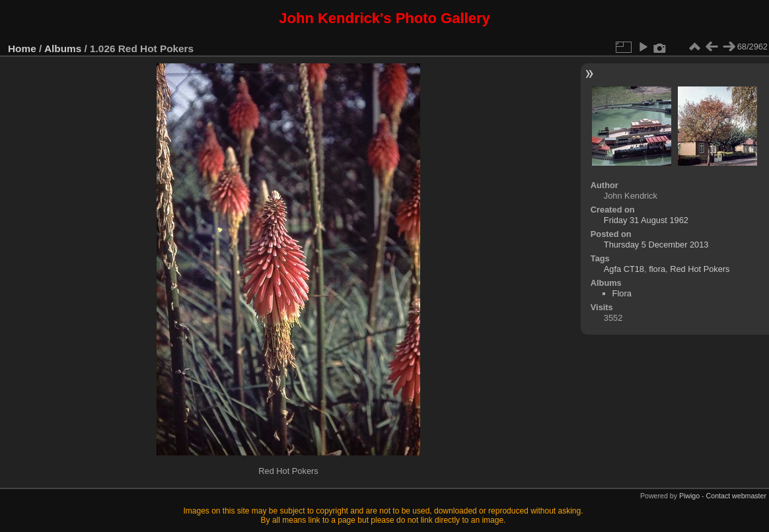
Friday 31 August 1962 (646, 220)
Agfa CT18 (624, 269)
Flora (622, 293)
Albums (63, 49)
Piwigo (689, 496)
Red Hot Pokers (700, 269)
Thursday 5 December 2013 (656, 245)
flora (657, 269)
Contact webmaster (736, 496)
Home (22, 49)
